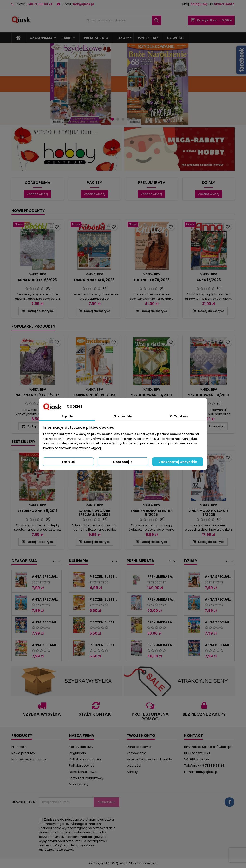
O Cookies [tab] (179, 416)
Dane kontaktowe (83, 772)
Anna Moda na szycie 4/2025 (209, 513)
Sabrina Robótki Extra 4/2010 (94, 397)
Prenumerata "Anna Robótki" (161, 645)
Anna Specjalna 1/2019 (46, 622)
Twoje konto (141, 736)
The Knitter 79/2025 (151, 280)
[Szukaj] (123, 20)
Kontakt (194, 736)
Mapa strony (79, 784)
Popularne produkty (33, 326)
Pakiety (68, 38)
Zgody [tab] (67, 416)
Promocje (19, 747)
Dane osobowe (139, 747)
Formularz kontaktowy (86, 778)
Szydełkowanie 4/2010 (209, 395)
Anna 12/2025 (209, 280)
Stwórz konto (224, 4)
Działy (123, 38)
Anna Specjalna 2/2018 (219, 622)
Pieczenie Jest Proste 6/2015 (103, 645)
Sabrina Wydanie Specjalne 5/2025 (94, 513)
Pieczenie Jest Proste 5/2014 (103, 599)
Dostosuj (123, 462)
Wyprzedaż (148, 38)
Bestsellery (23, 442)
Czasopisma (41, 38)
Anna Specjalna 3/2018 (46, 599)
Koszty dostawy (81, 747)
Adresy (132, 772)
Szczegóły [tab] (123, 416)
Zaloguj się (199, 4)
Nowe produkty (28, 211)
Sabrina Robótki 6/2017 (37, 395)
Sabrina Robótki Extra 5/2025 (152, 513)
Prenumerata (96, 38)
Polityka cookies (82, 765)
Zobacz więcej (37, 194)
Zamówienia (136, 753)
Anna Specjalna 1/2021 (46, 645)
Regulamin (77, 753)
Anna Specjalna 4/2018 (46, 577)
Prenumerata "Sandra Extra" (161, 622)
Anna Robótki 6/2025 (37, 280)
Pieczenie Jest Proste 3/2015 (103, 622)
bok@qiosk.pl (83, 4)
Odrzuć (68, 462)
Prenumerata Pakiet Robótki (161, 577)
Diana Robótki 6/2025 (94, 280)
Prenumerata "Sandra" (161, 599)
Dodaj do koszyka (37, 311)
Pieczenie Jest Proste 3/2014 (103, 577)
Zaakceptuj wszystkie (178, 462)
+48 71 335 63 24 (40, 4)
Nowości (176, 38)
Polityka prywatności (85, 759)
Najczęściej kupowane (29, 759)
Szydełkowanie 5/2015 (37, 511)
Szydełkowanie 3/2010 (151, 395)
